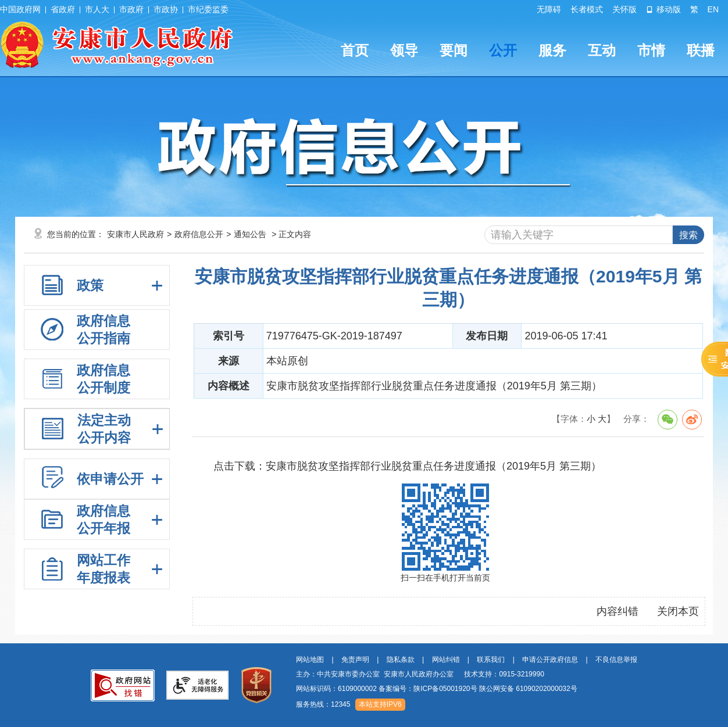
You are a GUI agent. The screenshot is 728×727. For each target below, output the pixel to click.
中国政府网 (20, 9)
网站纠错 (446, 660)
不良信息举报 (616, 660)
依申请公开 (110, 479)
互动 (602, 50)
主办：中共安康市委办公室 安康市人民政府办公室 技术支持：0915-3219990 (420, 674)
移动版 (663, 9)
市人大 (97, 9)
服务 (552, 50)
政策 (90, 285)
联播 (701, 50)
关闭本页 (678, 611)
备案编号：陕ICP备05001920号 (428, 689)
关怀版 (624, 9)
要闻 (454, 50)
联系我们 (491, 660)
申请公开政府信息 (550, 660)
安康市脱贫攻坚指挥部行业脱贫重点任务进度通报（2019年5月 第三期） (433, 466)
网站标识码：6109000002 (437, 689)
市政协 (166, 9)
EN (713, 9)
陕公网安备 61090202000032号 (528, 689)
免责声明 (355, 660)
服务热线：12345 (323, 704)
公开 (503, 50)
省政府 (63, 9)
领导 (404, 50)
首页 (355, 50)
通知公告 (250, 234)
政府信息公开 (199, 234)
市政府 (131, 9)
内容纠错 (618, 611)
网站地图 (310, 660)
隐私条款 (401, 660)
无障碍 (549, 9)
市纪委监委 (208, 9)
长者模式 (587, 9)
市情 (651, 50)
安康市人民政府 (135, 234)
